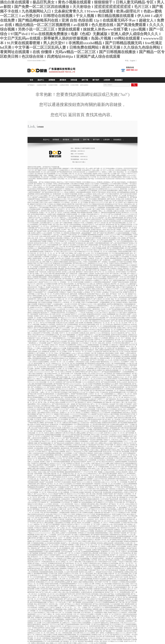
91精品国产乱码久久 (88, 224)
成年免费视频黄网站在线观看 (126, 192)
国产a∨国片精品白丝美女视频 (115, 318)
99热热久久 (107, 440)
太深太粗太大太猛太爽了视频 (97, 330)
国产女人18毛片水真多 (50, 296)
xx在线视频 (60, 489)
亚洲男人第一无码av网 (55, 530)
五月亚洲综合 (102, 460)
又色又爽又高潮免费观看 (103, 335)
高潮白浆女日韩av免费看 (112, 301)
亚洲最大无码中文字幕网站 (108, 375)
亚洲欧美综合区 (115, 623)
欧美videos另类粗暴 (84, 353)
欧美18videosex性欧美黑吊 (125, 416)
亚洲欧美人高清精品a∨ (104, 182)
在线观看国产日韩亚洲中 (59, 531)
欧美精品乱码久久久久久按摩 (74, 580)
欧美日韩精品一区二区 (87, 348)
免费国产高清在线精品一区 (126, 599)
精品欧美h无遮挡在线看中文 (94, 389)
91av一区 (61, 426)
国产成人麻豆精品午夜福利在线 (96, 557)
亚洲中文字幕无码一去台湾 (81, 291)
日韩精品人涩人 (58, 360)
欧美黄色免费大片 (88, 338)
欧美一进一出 (80, 574)
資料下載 (85, 80)
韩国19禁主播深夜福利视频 (57, 274)
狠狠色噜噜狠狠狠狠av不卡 (38, 641)
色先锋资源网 (107, 492)
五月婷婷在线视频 (70, 196)
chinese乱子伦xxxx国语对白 (125, 518)
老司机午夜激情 (121, 272)
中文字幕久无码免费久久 (35, 265)
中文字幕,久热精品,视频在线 (76, 297)
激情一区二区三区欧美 (116, 202)
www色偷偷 (122, 457)
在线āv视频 (77, 613)
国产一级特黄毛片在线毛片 (127, 396)
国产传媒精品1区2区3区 (60, 477)
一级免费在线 (32, 343)
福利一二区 (75, 548)
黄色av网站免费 (93, 553)
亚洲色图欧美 (119, 389)
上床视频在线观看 (64, 513)
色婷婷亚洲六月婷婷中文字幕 (83, 385)
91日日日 (62, 347)
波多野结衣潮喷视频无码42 (115, 304)
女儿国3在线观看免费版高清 (95, 528)
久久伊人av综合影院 (67, 479)
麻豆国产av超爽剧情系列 (40, 197)
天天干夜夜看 (130, 502)
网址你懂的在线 (82, 406)
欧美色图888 (61, 211)
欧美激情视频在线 (99, 592)
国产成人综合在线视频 (68, 506)
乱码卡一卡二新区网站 (65, 538)
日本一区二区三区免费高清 (103, 545)
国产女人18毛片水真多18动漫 (95, 301)
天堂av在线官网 (104, 269)
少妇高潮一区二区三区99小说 (47, 396)
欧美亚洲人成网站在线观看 (105, 543)
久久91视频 (71, 560)
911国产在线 (104, 387)
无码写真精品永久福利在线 (46, 399)
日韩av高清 (101, 206)
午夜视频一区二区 (132, 309)
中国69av (124, 552)
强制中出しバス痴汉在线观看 (69, 218)
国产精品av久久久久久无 (85, 277)
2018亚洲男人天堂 (40, 640)
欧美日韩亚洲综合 (58, 497)
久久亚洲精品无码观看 (51, 284)
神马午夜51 (42, 321)
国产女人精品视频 (63, 585)
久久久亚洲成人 (66, 202)
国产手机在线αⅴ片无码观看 (71, 530)
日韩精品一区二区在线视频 (104, 584)
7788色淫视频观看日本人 (59, 338)
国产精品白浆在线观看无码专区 (57, 297)
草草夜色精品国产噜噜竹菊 (127, 519)
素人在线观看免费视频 (119, 363)
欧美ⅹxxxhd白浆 (122, 382)
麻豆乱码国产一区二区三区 (89, 247)
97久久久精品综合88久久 (91, 474)
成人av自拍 (104, 436)
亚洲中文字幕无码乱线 (99, 192)
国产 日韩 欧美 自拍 (128, 255)
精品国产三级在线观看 (46, 482)
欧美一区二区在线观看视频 (81, 558)
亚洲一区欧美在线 (41, 272)
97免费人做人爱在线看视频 (109, 457)
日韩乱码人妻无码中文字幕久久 (70, 524)
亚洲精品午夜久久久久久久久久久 (109, 189)
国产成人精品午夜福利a (119, 182)
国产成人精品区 (77, 523)
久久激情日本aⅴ (114, 345)
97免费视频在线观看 (92, 275)
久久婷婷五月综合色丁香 (95, 380)
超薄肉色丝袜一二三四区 (120, 275)
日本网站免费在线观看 (117, 424)
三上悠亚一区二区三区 (119, 296)
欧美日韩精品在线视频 (106, 606)
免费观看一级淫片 (125, 347)
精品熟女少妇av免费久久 (86, 572)
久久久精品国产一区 (101, 218)
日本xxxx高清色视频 (62, 406)
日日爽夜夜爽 (33, 331)
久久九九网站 (129, 236)
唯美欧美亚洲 (110, 224)
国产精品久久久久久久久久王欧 (98, 202)
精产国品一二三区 (77, 387)
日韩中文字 (90, 428)
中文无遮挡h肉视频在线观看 (120, 253)
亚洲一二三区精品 (43, 411)
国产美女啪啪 (111, 285)
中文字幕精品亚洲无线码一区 (83, 424)
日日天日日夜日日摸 (46, 280)
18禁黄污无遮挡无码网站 (50, 418)
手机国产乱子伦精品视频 (39, 463)
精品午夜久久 (41, 270)
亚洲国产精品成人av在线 (99, 230)
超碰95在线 (64, 370)
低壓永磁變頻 (84, 85)
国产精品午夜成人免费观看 (57, 452)
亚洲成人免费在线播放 (65, 540)
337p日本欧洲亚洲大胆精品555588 (58, 358)
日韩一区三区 (103, 247)
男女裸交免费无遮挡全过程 (101, 424)
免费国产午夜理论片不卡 (123, 411)
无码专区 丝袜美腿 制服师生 (52, 555)
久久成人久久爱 (128, 458)
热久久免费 (125, 584)
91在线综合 (85, 379)
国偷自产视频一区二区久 (126, 191)
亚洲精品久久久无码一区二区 (37, 633)
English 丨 (133, 61)
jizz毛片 (96, 643)
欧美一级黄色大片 (81, 307)
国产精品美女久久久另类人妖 (86, 284)
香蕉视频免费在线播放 (46, 572)
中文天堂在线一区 (67, 502)
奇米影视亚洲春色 (41, 511)
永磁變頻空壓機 (42, 85)
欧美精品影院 (86, 226)
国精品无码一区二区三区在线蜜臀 (58, 419)
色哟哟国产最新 (111, 287)
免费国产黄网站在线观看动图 (101, 550)
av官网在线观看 (119, 558)
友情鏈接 (40, 127)
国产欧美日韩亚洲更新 (61, 265)
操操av (65, 609)
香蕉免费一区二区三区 (82, 546)
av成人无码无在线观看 (117, 524)
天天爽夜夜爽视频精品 (66, 424)
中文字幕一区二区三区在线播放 (111, 484)
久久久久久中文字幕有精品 (79, 414)
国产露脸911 (40, 538)
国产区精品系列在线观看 (109, 382)
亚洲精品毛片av (46, 404)
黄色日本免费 (65, 374)
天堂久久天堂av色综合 (96, 357)
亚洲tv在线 (101, 560)
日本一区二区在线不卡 (95, 608)
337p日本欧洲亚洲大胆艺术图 (107, 328)
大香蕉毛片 (48, 575)
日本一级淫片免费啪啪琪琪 (127, 453)
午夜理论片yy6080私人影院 (129, 469)
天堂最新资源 (110, 209)
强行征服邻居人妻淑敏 (57, 546)
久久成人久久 (53, 197)
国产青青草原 (52, 458)
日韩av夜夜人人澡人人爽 (96, 469)
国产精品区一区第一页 (117, 294)
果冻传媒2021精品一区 (37, 260)
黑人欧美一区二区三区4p (80, 630)
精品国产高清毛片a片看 (97, 291)
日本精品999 (38, 528)
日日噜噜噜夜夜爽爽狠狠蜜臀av (91, 552)
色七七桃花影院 (95, 436)
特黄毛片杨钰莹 (89, 272)
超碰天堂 (93, 333)
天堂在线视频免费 (53, 245)
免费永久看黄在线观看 (38, 643)
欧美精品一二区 (96, 226)
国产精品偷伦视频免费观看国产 (112, 372)
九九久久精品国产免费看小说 (57, 494)
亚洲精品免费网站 (127, 608)
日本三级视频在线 (44, 352)
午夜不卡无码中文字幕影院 (73, 182)
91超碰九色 (105, 524)
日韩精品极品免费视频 (116, 441)
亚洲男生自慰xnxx (107, 187)
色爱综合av (33, 399)
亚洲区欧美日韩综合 (113, 407)
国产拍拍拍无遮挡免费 (123, 319)
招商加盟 (74, 80)
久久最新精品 (133, 206)
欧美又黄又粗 (108, 452)
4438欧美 (116, 453)
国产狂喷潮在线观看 (109, 636)
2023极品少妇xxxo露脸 (68, 255)
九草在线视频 (63, 418)
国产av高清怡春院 (38, 319)
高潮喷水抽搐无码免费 (96, 452)
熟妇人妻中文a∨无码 (39, 340)
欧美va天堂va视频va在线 (57, 616)
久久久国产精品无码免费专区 (90, 260)
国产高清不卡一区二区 (63, 209)
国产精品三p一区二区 (86, 591)
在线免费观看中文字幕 (52, 335)
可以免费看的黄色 (71, 345)
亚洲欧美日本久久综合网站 (59, 341)
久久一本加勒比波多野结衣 (36, 628)
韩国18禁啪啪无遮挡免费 (85, 213)
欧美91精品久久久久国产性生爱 (126, 285)
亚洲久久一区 (109, 616)
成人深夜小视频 (45, 262)
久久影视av (87, 463)
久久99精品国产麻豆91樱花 (85, 228)
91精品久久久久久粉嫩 (59, 348)
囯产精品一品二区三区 (106, 585)
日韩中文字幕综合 (55, 243)
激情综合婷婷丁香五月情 (127, 345)
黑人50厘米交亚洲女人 (48, 375)
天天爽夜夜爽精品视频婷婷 (91, 269)
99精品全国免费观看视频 (101, 491)
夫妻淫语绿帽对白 (69, 307)
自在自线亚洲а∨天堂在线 (63, 399)
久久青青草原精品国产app (36, 489)
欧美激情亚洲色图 (49, 394)
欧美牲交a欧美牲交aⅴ (123, 213)
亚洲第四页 (59, 382)
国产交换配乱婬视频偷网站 (104, 601)
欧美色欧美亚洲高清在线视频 (128, 297)
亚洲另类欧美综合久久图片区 (102, 429)
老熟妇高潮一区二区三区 (61, 589)
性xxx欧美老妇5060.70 (119, 568)
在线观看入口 (89, 282)
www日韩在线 (109, 458)
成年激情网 (90, 243)
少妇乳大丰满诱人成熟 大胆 (55, 321)
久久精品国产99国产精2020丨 (85, 335)
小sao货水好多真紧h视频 (82, 426)
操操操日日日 (133, 335)
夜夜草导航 (124, 189)
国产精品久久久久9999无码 (109, 470)
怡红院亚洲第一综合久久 (72, 504)
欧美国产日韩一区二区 (112, 592)
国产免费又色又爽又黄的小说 (109, 352)
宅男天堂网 (82, 275)
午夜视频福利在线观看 (49, 385)
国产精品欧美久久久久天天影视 (120, 635)
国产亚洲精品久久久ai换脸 (110, 384)
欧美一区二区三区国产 (94, 524)
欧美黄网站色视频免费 (124, 536)
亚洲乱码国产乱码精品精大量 (77, 243)
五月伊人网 (96, 270)
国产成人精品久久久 (95, 372)
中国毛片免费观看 (86, 616)
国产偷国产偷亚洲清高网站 (71, 438)
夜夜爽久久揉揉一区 (46, 462)
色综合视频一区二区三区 (47, 382)
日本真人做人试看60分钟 (91, 565)
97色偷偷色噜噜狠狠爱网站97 (68, 584)
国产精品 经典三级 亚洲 (35, 394)
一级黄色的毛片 (33, 208)
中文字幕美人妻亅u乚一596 (100, 497)
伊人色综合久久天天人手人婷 (56, 463)
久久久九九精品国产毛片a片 (125, 435)
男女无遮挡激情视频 (96, 265)
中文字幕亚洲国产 (80, 428)
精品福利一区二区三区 (102, 540)
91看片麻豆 (65, 275)
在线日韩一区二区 (56, 474)
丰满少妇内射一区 (74, 235)
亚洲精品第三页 (95, 546)
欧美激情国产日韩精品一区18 (48, 553)
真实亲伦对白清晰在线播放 (87, 324)
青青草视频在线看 (51, 540)
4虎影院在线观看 (92, 521)
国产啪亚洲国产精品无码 (61, 384)
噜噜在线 (34, 548)
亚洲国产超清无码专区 (53, 287)
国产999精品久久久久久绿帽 (43, 206)
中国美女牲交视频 (95, 423)
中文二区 (94, 253)
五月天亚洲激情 (54, 591)
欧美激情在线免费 (122, 219)
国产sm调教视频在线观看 (48, 377)
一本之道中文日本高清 (70, 304)
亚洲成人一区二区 (45, 213)
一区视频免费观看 (104, 302)
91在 (130, 267)
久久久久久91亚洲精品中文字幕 (120, 513)
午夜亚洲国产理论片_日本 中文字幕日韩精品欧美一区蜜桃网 (107, 570)
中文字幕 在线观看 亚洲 (101, 255)
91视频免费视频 (52, 355)
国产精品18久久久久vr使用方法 (65, 389)
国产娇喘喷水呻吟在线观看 (118, 540)
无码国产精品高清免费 (115, 228)
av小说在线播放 (124, 257)
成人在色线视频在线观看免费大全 (88, 401)
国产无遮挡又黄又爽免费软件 (106, 233)
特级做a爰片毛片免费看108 (126, 201)
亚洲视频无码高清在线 (55, 563)
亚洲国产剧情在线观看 (52, 584)
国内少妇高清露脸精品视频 (38, 602)
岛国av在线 (101, 343)
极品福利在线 (65, 448)
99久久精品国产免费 (91, 530)
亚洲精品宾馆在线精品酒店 (68, 401)
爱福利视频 (52, 309)
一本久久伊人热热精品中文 (64, 630)
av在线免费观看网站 (128, 372)
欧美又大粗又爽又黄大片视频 (68, 643)
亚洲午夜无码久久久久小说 (117, 431)
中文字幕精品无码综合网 (96, 204)
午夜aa (135, 252)
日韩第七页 (75, 618)
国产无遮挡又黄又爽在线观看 (108, 474)
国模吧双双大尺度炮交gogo (122, 324)
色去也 (122, 448)
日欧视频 (133, 513)
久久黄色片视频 (39, 301)
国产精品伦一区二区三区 (117, 504)
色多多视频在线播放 (122, 406)
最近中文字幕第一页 (87, 624)
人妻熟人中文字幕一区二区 (109, 197)
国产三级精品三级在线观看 (113, 531)
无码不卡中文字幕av (59, 450)
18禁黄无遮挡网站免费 (125, 252)
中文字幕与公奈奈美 (40, 419)
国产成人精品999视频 (70, 311)
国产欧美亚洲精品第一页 (129, 487)
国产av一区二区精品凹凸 (35, 635)
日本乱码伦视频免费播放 (128, 407)
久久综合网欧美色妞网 (127, 289)
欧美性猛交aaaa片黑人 (76, 262)
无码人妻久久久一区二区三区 (82, 538)
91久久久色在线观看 (108, 406)
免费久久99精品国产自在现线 (85, 340)
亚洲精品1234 (85, 365)
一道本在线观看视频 (86, 579)
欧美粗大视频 (80, 350)
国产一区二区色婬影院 (57, 228)
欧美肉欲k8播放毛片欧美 (43, 380)
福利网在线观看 (60, 187)
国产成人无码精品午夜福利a (48, 182)
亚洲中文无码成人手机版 (83, 230)
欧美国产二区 (114, 555)
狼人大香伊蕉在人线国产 (124, 314)
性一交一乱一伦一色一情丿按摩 (55, 253)
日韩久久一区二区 (79, 369)
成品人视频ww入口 (52, 643)
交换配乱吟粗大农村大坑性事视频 (55, 567)
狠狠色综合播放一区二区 (108, 358)
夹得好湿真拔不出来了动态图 (108, 562)
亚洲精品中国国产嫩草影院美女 (100, 362)
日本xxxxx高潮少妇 (45, 429)
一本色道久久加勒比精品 (125, 562)
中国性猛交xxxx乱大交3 (125, 421)
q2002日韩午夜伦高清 (131, 626)
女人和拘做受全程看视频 (52, 543)
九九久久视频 (44, 309)
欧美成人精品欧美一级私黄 (125, 472)
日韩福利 (91, 274)
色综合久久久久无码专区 (123, 307)
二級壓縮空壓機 (64, 85)
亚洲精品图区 (48, 450)
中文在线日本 (32, 409)
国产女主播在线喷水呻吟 (98, 391)
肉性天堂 (117, 477)
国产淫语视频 (130, 433)
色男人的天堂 (57, 314)
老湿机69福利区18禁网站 (110, 396)
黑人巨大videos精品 (123, 399)
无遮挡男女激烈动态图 (101, 591)
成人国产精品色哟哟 (50, 536)
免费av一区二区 (45, 392)
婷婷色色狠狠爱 (131, 582)
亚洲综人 (106, 265)
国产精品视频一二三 (109, 631)
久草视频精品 (90, 223)
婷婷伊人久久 (91, 462)
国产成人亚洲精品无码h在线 (124, 224)
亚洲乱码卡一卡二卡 (101, 228)
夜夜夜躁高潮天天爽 (39, 499)
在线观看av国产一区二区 (66, 553)
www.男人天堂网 (75, 621)
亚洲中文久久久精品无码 (88, 438)
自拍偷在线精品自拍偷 (122, 350)
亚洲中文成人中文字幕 (53, 587)
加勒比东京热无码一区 (57, 626)
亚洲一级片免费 (87, 270)
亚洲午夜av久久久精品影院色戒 (104, 340)
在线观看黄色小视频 (101, 613)
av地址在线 (40, 284)
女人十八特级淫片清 (71, 241)
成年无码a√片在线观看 (49, 326)
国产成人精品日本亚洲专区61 (105, 462)
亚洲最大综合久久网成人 (87, 611)
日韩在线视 (90, 214)
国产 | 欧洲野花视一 (106, 260)
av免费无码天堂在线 (117, 311)
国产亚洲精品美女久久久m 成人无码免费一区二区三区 (91, 252)
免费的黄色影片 (81, 279)
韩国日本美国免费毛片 (82, 211)
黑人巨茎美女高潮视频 (44, 636)
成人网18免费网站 (66, 291)
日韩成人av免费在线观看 (108, 546)
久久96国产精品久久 (42, 452)
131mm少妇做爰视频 (115, 255)
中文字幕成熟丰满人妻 (126, 553)
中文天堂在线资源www (35, 235)
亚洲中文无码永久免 (45, 314)
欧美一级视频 (71, 404)
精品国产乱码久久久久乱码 (63, 480)
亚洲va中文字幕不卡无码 (70, 496)
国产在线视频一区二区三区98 (112, 341)
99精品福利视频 (61, 565)
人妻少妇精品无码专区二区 (52, 374)
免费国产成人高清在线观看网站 (83, 502)
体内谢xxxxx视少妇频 (69, 272)
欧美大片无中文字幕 (36, 506)
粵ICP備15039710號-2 (79, 162)
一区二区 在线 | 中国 (85, 321)
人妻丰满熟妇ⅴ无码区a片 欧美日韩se (48, 413)
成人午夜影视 (45, 568)
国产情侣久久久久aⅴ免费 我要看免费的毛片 (65, 357)
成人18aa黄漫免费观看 (84, 635)
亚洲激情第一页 (96, 421)
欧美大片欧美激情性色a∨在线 (110, 336)
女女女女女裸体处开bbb (111, 609)
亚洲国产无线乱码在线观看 (121, 282)
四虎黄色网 (111, 479)
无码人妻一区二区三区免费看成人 (68, 296)
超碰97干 (50, 343)
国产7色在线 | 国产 (55, 330)
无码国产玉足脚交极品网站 (52, 448)
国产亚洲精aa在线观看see (113, 560)
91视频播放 (83, 411)
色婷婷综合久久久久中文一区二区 (98, 263)
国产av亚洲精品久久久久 (39, 387)
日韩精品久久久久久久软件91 (54, 307)
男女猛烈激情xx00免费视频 (91, 387)
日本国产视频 (109, 445)
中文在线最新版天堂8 (38, 421)
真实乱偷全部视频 (88, 602)
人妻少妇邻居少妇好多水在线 (70, 511)
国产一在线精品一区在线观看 (107, 262)
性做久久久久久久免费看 (87, 633)
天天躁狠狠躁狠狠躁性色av (60, 201)
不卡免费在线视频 (109, 380)
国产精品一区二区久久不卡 (45, 414)
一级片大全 (121, 565)
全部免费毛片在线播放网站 (80, 441)
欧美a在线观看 (59, 572)
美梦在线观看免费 (87, 484)
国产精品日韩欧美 (52, 640)
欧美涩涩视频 (83, 570)
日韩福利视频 (84, 347)
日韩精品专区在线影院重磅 (129, 208)
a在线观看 (119, 631)
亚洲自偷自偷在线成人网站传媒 (63, 240)
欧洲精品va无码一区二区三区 (101, 635)
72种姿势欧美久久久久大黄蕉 (59, 226)
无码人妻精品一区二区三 (54, 633)
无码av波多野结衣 (38, 465)
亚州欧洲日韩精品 (98, 201)
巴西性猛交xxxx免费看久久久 (94, 280)
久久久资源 (71, 514)
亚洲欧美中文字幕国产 (45, 304)
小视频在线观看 (83, 274)
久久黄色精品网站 (127, 221)
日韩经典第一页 (100, 287)
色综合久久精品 (70, 546)
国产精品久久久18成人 (117, 236)
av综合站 (81, 267)
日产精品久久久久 (111, 291)
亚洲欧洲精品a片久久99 (43, 582)
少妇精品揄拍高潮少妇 (48, 562)
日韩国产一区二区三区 (53, 340)
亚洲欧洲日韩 (54, 424)
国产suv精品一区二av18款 (82, 253)
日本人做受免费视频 (100, 304)
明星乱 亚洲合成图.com (99, 289)
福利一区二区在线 (66, 287)
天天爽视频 (84, 235)
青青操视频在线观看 (123, 401)
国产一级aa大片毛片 (82, 407)
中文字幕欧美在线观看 (123, 380)
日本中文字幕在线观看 (116, 491)
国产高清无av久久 (104, 577)
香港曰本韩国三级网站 (85, 318)
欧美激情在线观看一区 (84, 640)
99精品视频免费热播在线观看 (53, 475)
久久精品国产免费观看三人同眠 (69, 545)
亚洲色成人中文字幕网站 (64, 558)
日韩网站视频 (70, 350)
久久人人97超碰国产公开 (76, 477)
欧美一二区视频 (130, 424)
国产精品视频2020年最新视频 (53, 311)
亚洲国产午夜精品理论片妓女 (92, 563)
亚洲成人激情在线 (123, 269)
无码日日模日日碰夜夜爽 (41, 330)
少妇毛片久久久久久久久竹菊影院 (102, 377)
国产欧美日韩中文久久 (80, 263)
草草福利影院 (68, 445)
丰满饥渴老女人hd (68, 428)
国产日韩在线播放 (63, 396)
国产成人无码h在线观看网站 (73, 224)
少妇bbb (127, 504)
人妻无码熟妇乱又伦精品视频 (54, 238)
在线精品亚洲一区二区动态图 (70, 499)
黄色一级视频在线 (37, 618)
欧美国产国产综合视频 (123, 358)
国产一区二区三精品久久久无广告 (48, 548)
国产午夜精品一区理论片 (52, 401)
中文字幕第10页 (132, 392)
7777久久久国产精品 (63, 536)
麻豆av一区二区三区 (39, 597)
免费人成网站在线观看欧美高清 (105, 350)
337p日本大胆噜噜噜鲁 (73, 185)
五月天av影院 (102, 191)
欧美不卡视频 (84, 319)
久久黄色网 (82, 599)
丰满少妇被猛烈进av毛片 (90, 562)
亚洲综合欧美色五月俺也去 (119, 335)
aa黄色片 (80, 643)
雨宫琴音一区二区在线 (118, 284)
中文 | (127, 61)
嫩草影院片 (80, 272)
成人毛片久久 (73, 275)
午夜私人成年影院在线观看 (61, 184)
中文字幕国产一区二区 (81, 509)
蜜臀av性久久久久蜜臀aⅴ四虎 (67, 640)
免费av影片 (45, 591)
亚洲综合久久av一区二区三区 (60, 363)
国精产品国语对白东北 (117, 463)
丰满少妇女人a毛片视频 (119, 440)
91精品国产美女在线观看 (92, 197)
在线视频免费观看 (116, 413)
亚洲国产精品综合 (67, 575)
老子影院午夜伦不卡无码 (82, 436)
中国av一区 (51, 285)
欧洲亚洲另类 (41, 189)
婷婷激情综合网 (99, 458)
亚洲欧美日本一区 (50, 252)
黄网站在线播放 (38, 296)
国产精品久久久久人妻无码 (48, 441)
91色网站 (70, 421)
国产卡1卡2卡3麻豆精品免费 (71, 435)
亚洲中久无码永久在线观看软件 (119, 263)
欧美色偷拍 (95, 594)
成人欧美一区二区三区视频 (80, 202)
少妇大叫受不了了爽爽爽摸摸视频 (90, 508)
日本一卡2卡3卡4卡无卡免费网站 (48, 336)
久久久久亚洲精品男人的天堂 (91, 382)
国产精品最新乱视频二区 (46, 443)
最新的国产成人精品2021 (52, 260)
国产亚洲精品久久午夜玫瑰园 (61, 618)
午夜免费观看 (92, 460)
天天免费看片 (125, 362)
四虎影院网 (113, 428)
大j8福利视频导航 (118, 572)
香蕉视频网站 (77, 416)
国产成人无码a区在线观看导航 (109, 347)
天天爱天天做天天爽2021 (80, 445)
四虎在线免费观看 (122, 521)
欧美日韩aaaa (127, 413)
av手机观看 (131, 550)
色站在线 (62, 345)
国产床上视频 (115, 257)
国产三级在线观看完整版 (69, 397)
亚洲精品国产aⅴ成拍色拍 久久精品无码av (113, 489)
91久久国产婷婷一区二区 (69, 277)
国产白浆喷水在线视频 (45, 302)
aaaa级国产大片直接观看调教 (68, 533)
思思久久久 (70, 452)
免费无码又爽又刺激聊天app (71, 423)
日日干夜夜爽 (77, 484)
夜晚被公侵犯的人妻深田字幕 (66, 204)
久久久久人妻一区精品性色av (119, 480)
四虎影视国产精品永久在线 (114, 501)
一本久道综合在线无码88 (71, 611)
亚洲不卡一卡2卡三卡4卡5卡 (109, 519)
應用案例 (63, 80)
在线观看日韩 (32, 299)
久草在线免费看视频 (115, 538)
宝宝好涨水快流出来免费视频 (83, 575)
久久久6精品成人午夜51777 (82, 421)
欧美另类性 (43, 367)
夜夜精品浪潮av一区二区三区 (117, 506)
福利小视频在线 (42, 484)
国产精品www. (69, 426)
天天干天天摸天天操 (101, 479)
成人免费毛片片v (65, 623)
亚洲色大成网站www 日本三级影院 (43, 187)
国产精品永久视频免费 (87, 418)
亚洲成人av (101, 501)
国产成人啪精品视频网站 (59, 429)
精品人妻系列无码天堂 (41, 604)
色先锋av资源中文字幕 (102, 274)
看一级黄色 (74, 582)
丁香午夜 (41, 416)
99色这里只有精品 (42, 530)
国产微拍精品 (94, 606)
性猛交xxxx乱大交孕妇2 (92, 184)
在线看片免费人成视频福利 (58, 568)
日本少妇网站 (70, 211)
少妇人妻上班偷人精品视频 (94, 494)
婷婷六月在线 (107, 568)
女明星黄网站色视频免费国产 (102, 282)
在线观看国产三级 (131, 621)
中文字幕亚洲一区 (43, 502)
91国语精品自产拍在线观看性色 (52, 638)
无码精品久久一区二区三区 (129, 477)
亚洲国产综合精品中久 (107, 621)
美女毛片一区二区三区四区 (84, 352)
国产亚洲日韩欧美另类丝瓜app (57, 231)
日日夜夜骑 (42, 269)
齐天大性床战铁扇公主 (68, 340)
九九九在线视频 (67, 453)
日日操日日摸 (85, 423)
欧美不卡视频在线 (54, 202)
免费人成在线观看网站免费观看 (75, 631)
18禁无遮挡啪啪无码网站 (79, 236)
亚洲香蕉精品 (105, 184)
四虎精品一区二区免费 (35, 623)
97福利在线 (56, 391)
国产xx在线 (45, 619)
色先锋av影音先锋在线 (92, 267)
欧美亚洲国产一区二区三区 (79, 380)
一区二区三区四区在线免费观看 (91, 384)
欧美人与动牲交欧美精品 (36, 311)
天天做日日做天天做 (116, 292)
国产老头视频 (118, 496)
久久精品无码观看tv (110, 472)
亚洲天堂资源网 (49, 265)
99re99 (72, 536)
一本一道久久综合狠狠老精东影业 (123, 241)
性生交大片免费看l (33, 455)
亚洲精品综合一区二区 (100, 323)
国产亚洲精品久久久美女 (59, 199)
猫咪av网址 (96, 536)
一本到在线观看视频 (93, 518)
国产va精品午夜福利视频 (115, 541)
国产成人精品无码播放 (42, 518)
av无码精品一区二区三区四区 (92, 292)
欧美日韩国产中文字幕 (63, 621)
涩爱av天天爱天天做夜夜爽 (125, 287)
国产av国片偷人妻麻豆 (71, 599)
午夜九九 (45, 494)
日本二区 (76, 614)
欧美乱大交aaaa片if (97, 374)
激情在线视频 (125, 240)
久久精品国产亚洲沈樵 (50, 216)
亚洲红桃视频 (41, 409)
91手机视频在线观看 (34, 209)
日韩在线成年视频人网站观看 (55, 269)
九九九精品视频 (115, 604)
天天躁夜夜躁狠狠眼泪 (120, 587)
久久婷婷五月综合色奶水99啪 (125, 460)
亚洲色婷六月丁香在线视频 (86, 533)
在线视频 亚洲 (56, 575)
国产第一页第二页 (44, 402)
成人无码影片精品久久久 (112, 469)
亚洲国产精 (97, 336)
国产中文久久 (54, 347)
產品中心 (41, 80)
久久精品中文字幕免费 (81, 553)
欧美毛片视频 (131, 431)
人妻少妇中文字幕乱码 (130, 631)
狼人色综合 (104, 641)
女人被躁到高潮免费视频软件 (112, 608)
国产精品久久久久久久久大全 (70, 319)
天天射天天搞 (37, 558)
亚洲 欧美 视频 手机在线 (83, 594)
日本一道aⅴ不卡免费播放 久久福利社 (71, 606)
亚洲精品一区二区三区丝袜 (96, 487)
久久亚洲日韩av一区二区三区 (50, 218)
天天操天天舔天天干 (73, 450)
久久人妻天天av (115, 362)
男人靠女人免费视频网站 (57, 619)
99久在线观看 (131, 280)
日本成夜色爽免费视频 (47, 455)
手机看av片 (42, 287)
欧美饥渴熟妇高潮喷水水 (39, 214)
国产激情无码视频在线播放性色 (90, 499)
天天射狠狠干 (128, 404)
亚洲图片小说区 (39, 316)
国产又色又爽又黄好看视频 (56, 472)
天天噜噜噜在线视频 (38, 543)
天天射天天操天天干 (93, 526)
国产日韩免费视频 (111, 475)
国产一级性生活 (64, 245)
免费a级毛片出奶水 (50, 489)
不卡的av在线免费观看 (87, 287)
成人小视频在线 (89, 477)
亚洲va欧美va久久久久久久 (41, 616)
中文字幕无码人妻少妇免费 (42, 407)
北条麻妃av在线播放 (51, 301)
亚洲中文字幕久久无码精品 (83, 536)
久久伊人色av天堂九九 (101, 313)
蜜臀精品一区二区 (115, 338)
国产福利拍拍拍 (111, 399)
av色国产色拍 (41, 457)
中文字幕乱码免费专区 (113, 194)
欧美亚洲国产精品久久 (94, 294)
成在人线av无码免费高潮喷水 (71, 592)
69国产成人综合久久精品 (108, 518)
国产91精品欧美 (119, 494)
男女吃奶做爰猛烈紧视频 (55, 367)
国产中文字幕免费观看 (53, 524)
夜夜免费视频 (109, 206)
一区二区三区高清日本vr (117, 306)
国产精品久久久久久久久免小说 (68, 318)
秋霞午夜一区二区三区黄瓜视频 (118, 574)
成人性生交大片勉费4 (100, 277)
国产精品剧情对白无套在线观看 (95, 363)
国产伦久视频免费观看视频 (69, 601)
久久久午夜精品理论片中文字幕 (100, 367)
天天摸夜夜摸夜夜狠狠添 (72, 624)
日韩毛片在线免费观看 (100, 279)
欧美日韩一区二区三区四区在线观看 (120, 465)
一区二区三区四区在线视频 (75, 282)
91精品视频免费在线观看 (83, 192)
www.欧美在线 (61, 309)
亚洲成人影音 (120, 199)
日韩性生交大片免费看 (87, 614)
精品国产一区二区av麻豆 (35, 475)
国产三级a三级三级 (117, 321)
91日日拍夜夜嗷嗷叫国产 (40, 577)
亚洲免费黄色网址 (125, 592)
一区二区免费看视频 (34, 501)
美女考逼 (133, 260)
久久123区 (58, 457)
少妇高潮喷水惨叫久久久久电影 (49, 223)
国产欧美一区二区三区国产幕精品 (102, 511)
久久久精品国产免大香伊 (96, 414)
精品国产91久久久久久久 (52, 219)
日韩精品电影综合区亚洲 (83, 309)
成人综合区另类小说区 (117, 467)
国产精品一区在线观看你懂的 (53, 496)
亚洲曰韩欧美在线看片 (52, 521)
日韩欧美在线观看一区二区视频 (76, 214)
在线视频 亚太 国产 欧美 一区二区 (69, 487)
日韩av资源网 (79, 323)
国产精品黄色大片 (81, 402)
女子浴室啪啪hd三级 (49, 621)
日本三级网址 (69, 253)
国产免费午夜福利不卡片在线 (78, 257)
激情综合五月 (102, 446)
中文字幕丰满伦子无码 (93, 489)
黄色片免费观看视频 (93, 411)
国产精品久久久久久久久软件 (98, 509)
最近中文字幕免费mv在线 (80, 460)
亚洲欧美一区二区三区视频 (44, 391)
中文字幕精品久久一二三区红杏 (76, 313)
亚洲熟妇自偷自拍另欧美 (109, 423)
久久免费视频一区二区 (102, 297)
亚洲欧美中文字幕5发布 (105, 455)
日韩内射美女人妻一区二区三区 (109, 216)
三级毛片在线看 (42, 299)
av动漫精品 (105, 292)
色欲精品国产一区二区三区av (40, 226)
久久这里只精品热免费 (71, 572)
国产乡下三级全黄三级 (101, 223)
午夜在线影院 (34, 314)
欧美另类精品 (124, 365)
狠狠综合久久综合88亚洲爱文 (101, 321)
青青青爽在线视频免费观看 (62, 462)
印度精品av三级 (68, 238)
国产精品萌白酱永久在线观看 (108, 245)
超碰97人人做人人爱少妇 (71, 470)
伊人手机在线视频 (95, 457)
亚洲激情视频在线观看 (113, 208)
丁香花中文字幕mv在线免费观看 (81, 623)
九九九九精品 (82, 314)
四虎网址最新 (48, 445)
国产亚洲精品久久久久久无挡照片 (90, 470)
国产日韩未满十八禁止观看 (118, 274)
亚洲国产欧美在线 (129, 292)
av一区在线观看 (42, 343)
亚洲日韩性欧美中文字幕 (127, 414)
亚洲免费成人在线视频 (64, 441)
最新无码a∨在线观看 (92, 485)
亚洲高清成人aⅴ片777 (112, 448)
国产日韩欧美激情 (33, 306)
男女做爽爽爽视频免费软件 (122, 606)
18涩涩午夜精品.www (54, 255)
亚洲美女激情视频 (119, 601)
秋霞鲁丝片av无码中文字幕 (107, 231)
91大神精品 (59, 611)
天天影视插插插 (87, 609)
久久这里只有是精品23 (38, 613)
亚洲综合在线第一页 (107, 526)
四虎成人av (81, 345)
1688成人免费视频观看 (109, 314)
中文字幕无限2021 (42, 291)
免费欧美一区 (119, 530)
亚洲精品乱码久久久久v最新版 (102, 196)
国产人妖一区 (76, 328)
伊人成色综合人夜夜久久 (122, 445)
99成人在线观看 (89, 580)
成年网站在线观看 (74, 365)
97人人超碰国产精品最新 (107, 185)
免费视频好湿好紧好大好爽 (118, 258)
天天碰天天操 (53, 574)
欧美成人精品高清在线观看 (103, 580)
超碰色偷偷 (36, 250)
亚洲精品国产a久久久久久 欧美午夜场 (72, 597)
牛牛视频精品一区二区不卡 (75, 336)
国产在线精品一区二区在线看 (43, 184)
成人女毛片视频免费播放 (68, 335)
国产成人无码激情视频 (77, 363)
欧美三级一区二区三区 (87, 628)
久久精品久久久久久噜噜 (116, 641)
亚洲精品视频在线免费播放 (53, 435)
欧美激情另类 (73, 201)
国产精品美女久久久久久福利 (63, 541)
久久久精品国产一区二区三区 (90, 621)
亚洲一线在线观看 (107, 418)
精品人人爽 (76, 287)
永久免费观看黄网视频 (72, 446)
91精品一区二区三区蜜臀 (116, 270)
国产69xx (127, 475)
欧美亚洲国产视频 (41, 255)
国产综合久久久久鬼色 (42, 228)
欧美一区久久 (40, 238)
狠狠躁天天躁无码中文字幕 (38, 204)
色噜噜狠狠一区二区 (112, 391)
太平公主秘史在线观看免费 (51, 623)
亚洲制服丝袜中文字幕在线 (87, 636)
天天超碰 (133, 233)
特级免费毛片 (104, 504)
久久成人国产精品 (73, 508)
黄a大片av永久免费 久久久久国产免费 (50, 365)
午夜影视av (113, 269)
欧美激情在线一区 (77, 285)
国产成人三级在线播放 (94, 567)
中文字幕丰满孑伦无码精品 (59, 392)
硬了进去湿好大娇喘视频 (95, 440)
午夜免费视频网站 (127, 235)
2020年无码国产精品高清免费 (109, 499)
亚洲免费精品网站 (112, 191)
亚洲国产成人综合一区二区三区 (72, 474)
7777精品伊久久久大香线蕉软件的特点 (97, 306)
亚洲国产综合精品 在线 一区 (110, 508)
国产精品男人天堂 (79, 280)
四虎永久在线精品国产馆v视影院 (45, 526)
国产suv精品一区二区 (45, 497)
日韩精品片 (63, 292)
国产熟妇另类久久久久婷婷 (36, 370)
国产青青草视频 (86, 435)
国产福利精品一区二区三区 (69, 641)
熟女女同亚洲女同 (57, 470)
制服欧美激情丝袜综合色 (46, 248)
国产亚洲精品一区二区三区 (45, 353)
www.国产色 (130, 363)
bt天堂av (97, 641)
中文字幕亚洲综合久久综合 (58, 421)
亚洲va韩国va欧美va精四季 (48, 236)
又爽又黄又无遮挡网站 (95, 257)
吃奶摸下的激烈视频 (71, 194)
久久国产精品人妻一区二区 (44, 294)
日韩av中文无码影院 (66, 484)
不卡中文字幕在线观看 (80, 469)
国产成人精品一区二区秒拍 (104, 348)
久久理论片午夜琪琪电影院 (111, 611)
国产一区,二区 (37, 350)
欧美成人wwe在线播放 (53, 469)
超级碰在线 (75, 343)
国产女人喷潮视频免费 (95, 236)
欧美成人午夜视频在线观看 (84, 506)
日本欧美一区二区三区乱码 (65, 385)
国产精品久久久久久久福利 (95, 433)
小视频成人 (81, 306)
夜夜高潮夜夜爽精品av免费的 (104, 477)
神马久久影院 (96, 435)
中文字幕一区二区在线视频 (119, 482)
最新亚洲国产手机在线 (53, 370)
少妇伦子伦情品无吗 (96, 221)
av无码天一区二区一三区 (96, 394)
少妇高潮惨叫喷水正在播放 (90, 375)
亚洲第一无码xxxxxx (64, 301)
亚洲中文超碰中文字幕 (119, 514)
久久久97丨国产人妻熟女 (44, 614)
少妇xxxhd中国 (32, 502)
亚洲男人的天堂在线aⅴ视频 (44, 589)
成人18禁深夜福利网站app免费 (61, 582)
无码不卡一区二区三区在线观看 (69, 333)
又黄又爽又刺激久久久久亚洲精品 (107, 409)
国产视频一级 (112, 599)
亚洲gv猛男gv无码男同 (37, 570)
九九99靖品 (132, 189)
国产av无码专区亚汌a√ (110, 619)
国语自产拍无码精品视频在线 (99, 431)
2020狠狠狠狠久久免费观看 (121, 260)
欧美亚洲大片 (46, 531)
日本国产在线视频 (117, 640)
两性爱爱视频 (111, 460)
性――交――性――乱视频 (79, 608)
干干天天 (84, 524)
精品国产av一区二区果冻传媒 (70, 543)
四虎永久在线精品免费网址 (41, 362)
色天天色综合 (114, 297)
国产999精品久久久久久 (86, 304)
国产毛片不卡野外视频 (97, 360)
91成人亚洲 (102, 285)
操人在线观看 (50, 258)
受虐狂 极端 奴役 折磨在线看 (123, 418)
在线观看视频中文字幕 (40, 297)
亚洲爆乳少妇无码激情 (125, 226)
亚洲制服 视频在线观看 (40, 277)
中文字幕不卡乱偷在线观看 (63, 482)
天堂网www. (97, 213)
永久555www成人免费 (57, 624)
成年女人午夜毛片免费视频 (88, 543)
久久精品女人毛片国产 (41, 630)
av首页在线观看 (94, 441)
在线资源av (120, 475)
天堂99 (39, 404)
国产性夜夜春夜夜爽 (104, 331)
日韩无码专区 (34, 429)
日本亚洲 (127, 352)
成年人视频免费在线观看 (116, 218)
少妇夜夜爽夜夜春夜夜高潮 (122, 187)
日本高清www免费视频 (126, 216)
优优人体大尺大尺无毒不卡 (75, 197)
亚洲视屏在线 (56, 230)
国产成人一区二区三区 (126, 563)
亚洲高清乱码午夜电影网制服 (44, 516)
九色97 (132, 584)
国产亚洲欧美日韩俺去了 (85, 196)
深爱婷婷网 (59, 375)
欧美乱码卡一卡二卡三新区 (40, 557)
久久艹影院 (106, 257)
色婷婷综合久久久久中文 (86, 548)
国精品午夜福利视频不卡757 (60, 636)
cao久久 (75, 541)
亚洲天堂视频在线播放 (71, 501)
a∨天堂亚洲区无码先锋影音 (102, 385)
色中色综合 (72, 341)
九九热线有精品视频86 (95, 396)
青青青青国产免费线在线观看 (72, 638)
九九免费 (64, 243)
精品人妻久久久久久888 (79, 526)
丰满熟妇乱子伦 (113, 591)
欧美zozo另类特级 (66, 372)
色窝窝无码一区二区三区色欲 (50, 545)
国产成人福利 (127, 247)
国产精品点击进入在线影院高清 (64, 443)
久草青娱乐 (78, 326)
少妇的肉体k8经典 (38, 453)
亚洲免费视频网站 (121, 596)
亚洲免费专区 (116, 429)
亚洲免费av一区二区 (56, 411)
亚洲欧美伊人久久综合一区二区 (111, 552)
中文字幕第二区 (58, 233)
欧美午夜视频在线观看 (45, 609)
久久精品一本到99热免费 (56, 557)
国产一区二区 (56, 372)
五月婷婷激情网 (94, 347)
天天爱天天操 (126, 538)
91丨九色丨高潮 (68, 570)
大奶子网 (94, 353)
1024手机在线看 (73, 429)
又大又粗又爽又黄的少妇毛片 (77, 370)
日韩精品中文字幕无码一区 (75, 463)
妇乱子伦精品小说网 (85, 541)
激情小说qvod (94, 216)
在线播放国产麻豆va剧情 (39, 631)
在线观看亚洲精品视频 (82, 187)
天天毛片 (108, 363)
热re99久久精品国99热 (118, 333)
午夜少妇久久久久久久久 (128, 623)
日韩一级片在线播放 (36, 431)
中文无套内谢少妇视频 (77, 492)
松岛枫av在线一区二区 (35, 216)
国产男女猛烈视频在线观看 (117, 309)
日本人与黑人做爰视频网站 (36, 275)
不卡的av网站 (80, 389)
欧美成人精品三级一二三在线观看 (46, 535)
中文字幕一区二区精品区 (110, 582)
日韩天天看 (66, 221)
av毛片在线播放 (122, 546)
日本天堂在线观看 (67, 552)
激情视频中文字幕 (115, 240)
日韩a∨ (57, 353)
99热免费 (89, 279)
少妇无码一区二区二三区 (58, 362)
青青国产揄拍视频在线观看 (79, 394)
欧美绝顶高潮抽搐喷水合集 (118, 392)
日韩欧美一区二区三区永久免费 (84, 443)
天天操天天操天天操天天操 (97, 630)
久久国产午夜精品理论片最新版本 (83, 453)
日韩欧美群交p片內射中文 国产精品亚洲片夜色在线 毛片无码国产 (50, 485)
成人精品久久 (77, 540)
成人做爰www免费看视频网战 (81, 535)
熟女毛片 (109, 369)
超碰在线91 (46, 624)
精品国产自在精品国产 (68, 219)
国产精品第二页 (46, 338)
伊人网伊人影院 (129, 270)
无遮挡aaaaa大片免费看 (87, 531)
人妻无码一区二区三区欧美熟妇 (64, 516)
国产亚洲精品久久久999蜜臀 (90, 185)
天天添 (121, 352)
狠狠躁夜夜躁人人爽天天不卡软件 (76, 619)
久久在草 (120, 291)
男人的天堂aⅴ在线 (33, 262)
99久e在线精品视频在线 (53, 499)
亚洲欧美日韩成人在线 (121, 526)
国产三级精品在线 (72, 274)
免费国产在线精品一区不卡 (53, 465)
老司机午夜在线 (112, 192)
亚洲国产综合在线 (114, 589)
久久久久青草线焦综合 (103, 333)
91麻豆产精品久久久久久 (123, 209)
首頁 (31, 80)
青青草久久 (85, 457)
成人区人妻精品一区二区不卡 (65, 562)
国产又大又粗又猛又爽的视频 (56, 596)
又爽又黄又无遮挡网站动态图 (112, 221)
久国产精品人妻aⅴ (44, 341)
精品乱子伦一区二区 (87, 465)
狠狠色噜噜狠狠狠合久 (42, 550)
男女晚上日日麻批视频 (102, 555)
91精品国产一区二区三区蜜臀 (59, 257)
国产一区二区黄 (79, 355)
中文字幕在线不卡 (76, 221)
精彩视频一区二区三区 (54, 221)
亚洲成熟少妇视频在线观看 (72, 233)
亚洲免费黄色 (99, 531)
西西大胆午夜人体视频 (114, 230)
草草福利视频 (89, 589)
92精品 (111, 533)
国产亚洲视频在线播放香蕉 (115, 630)
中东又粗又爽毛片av (121, 618)
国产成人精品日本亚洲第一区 (68, 284)
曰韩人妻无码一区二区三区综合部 (82, 250)
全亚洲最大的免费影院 (120, 360)
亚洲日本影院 (90, 297)
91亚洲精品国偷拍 (65, 460)
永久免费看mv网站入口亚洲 (59, 518)
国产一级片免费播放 (75, 602)
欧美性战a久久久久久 (92, 585)
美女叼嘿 (99, 636)
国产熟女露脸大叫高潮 (131, 321)
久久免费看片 (70, 362)
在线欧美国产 (104, 441)
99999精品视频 (38, 448)
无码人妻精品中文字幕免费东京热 (97, 599)
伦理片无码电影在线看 (48, 247)
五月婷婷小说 (52, 204)
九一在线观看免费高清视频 (86, 555)
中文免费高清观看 (95, 187)
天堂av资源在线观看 (54, 641)
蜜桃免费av (124, 301)
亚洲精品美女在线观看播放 (113, 357)
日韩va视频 (55, 333)
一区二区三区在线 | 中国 (36, 513)
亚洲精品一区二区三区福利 (56, 241)
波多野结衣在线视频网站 (87, 316)
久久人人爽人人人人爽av (39, 285)
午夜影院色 (97, 484)
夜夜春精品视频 (67, 633)
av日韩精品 (122, 582)
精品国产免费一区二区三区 (56, 631)
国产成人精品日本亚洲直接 (70, 316)
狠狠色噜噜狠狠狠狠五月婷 (84, 255)
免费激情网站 (68, 379)
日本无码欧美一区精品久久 (65, 326)
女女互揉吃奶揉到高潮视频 (52, 506)
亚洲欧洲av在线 (84, 333)
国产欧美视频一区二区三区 (53, 423)
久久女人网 (77, 552)
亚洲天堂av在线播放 (52, 409)
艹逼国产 (72, 550)
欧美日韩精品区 (89, 350)
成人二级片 (86, 367)
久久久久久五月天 (75, 384)
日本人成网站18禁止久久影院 (104, 443)
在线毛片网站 (77, 270)
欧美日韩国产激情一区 (94, 406)
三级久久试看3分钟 (52, 613)
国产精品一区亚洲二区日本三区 (91, 638)
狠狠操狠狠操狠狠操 (102, 533)
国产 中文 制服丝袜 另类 (52, 479)
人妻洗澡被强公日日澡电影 (63, 523)
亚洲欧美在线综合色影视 (94, 419)
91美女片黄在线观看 (89, 409)
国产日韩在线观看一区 (129, 341)
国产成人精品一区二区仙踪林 (112, 419)
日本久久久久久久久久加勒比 (39, 196)
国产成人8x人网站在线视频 (45, 523)
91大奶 (127, 543)
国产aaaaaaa (37, 494)
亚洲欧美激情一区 (58, 194)
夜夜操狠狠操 (42, 458)
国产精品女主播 (97, 492)
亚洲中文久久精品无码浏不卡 (55, 189)
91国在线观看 (38, 474)
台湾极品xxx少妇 (94, 392)
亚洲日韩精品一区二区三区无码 (109, 553)
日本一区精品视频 (76, 374)
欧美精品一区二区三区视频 (58, 352)
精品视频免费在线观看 (41, 574)
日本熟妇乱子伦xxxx (78, 489)
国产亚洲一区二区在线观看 (123, 340)
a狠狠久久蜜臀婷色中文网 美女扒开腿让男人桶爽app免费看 (68, 433)
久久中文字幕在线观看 (60, 560)
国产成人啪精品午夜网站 (83, 560)
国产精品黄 (129, 306)
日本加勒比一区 (129, 494)
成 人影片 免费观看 (80, 479)
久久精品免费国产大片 (40, 292)
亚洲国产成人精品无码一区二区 (92, 326)
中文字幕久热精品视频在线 (52, 397)
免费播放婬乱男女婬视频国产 (37, 487)
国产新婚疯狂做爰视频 (46, 306)
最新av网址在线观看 (39, 469)
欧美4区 (118, 485)
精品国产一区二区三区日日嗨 (117, 579)
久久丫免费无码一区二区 (38, 524)
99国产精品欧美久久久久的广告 (78, 392)
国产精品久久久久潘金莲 (72, 604)
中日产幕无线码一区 (87, 613)
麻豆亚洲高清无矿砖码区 (56, 501)
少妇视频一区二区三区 (79, 521)
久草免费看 (98, 614)
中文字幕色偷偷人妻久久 (66, 431)
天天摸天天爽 (119, 458)
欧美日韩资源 (113, 379)
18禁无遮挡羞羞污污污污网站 (51, 601)
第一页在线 (56, 614)
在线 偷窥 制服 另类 (101, 628)
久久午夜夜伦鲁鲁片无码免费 (119, 184)
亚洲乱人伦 (69, 469)
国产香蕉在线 (42, 596)
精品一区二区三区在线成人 (119, 299)
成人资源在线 (42, 191)
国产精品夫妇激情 (61, 491)
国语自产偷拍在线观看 (78, 301)
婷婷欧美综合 (45, 424)
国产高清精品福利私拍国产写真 (80, 448)
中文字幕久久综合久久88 (44, 263)
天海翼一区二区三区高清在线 (71, 465)
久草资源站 (44, 501)
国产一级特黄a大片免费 (64, 526)
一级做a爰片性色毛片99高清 (103, 572)
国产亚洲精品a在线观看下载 (94, 631)
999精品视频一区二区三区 (36, 433)
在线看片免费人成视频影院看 (56, 214)
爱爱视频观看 (102, 199)
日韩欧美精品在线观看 (45, 240)
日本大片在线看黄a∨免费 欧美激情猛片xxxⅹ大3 (104, 365)
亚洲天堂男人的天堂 (82, 204)
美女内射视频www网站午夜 (116, 509)
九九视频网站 (94, 211)
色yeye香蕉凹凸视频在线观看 (59, 262)
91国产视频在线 (85, 450)
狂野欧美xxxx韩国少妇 (103, 284)
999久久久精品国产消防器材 (76, 199)
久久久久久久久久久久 (109, 638)
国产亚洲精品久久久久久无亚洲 (103, 502)
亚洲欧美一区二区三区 (63, 608)
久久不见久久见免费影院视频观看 (105, 602)
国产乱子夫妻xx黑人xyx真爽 (94, 341)
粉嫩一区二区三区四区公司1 (105, 618)
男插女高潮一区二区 (47, 480)
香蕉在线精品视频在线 (78, 485)
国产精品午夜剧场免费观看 (87, 618)
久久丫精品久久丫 (38, 379)
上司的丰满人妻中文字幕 (119, 516)
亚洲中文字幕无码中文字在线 (88, 501)
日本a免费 (76, 633)
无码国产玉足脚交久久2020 (66, 574)
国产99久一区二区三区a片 (71, 411)
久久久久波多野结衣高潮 (69, 555)
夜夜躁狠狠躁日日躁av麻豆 (66, 216)
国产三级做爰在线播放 (92, 245)
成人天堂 (72, 265)
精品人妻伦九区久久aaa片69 (65, 252)
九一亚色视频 (62, 282)
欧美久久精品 (40, 579)
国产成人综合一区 (80, 238)
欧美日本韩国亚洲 (110, 528)
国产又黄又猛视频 (100, 369)
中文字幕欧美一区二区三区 (89, 328)
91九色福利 (96, 352)
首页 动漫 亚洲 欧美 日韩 (82, 516)
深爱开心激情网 (130, 448)
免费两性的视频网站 (121, 462)
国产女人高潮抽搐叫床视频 (116, 248)
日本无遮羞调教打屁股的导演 (48, 208)
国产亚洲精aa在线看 (131, 511)
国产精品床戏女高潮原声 (79, 462)
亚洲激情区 (68, 489)
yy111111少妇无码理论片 (37, 540)
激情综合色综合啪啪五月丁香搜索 (66, 331)
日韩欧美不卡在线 (79, 223)
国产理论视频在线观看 (56, 599)
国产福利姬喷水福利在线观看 (100, 535)
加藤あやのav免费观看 (101, 338)
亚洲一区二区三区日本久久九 (107, 521)
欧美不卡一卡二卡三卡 (101, 214)
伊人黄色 (52, 438)
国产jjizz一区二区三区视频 (36, 584)
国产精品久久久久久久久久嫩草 (63, 289)
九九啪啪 (129, 506)
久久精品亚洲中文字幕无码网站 (41, 333)
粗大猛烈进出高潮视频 (73, 247)
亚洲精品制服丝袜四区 (48, 369)
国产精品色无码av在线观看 (87, 496)
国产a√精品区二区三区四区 (102, 299)
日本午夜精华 (77, 375)
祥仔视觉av (124, 589)
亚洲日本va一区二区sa (87, 545)
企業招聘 (107, 80)
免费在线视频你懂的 (119, 280)
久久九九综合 (71, 309)
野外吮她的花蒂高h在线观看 (44, 384)
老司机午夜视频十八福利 (35, 536)
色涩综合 (109, 343)
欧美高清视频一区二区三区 (42, 363)
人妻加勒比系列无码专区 (58, 313)
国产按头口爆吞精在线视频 (101, 604)
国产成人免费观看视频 (130, 597)
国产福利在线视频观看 (84, 397)
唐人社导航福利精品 (101, 548)
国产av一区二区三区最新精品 (100, 404)
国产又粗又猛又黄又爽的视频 (72, 382)
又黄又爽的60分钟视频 (77, 184)
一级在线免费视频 (55, 502)
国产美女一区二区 (53, 484)
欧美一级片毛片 (68, 509)
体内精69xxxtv (48, 460)
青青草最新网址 (106, 516)
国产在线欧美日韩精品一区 (57, 185)
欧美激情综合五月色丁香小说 (114, 204)
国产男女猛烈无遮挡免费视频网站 (105, 596)
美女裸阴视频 (88, 323)
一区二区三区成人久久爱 (97, 475)
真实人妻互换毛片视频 (101, 574)
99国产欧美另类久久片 (70, 191)
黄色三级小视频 (97, 575)
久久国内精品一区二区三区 (46, 594)
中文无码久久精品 (35, 619)
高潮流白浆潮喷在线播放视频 (62, 250)
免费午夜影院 (111, 199)
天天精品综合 (104, 392)
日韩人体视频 (122, 238)
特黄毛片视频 (46, 350)
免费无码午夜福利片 (128, 531)
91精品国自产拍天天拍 (107, 411)
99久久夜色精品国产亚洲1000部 (65, 594)
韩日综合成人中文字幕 (81, 452)
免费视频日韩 (82, 294)
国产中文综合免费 (119, 616)
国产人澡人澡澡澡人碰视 (56, 196)
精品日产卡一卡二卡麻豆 (52, 416)
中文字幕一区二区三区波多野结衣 (38, 599)
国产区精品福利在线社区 (50, 426)
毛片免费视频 (104, 345)
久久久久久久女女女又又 (130, 214)
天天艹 (123, 338)
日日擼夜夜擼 (82, 191)
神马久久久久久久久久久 (99, 541)
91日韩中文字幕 (62, 508)
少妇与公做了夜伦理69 (64, 535)
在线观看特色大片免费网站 (86, 311)
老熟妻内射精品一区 (39, 258)
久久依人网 (132, 535)
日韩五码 (65, 365)
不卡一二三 (133, 263)
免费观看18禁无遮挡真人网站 (90, 504)
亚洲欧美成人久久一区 (37, 575)
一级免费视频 (129, 558)
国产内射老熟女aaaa (105, 275)
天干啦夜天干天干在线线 (115, 628)
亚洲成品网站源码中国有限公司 (83, 299)
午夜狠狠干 (90, 479)
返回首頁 (76, 115)
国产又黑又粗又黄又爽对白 (69, 587)
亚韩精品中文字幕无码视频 (110, 563)
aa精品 (69, 231)
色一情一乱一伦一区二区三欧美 (118, 323)
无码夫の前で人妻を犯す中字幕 (45, 491)
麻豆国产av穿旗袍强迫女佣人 (60, 380)
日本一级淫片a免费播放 (76, 589)
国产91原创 (63, 336)
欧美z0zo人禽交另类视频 (111, 414)
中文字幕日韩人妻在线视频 (121, 452)
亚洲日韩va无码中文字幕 (123, 316)
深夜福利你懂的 (119, 543)
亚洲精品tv (104, 270)
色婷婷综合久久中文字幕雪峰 (120, 355)
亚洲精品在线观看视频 (104, 296)
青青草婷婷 (92, 407)
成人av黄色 (31, 389)
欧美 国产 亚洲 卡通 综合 (71, 360)
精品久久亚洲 (98, 250)
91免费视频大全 (110, 633)
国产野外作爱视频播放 (51, 513)
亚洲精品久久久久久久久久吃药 (84, 458)
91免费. (76, 570)
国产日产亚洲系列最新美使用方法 (44, 328)
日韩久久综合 (44, 202)
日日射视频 (46, 257)
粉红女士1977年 (32, 458)
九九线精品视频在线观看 (123, 594)
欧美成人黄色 (66, 387)
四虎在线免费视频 (116, 367)
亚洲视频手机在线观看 (68, 407)
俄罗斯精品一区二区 (39, 509)
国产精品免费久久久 (69, 279)
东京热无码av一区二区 (108, 316)
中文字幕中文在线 (103, 240)
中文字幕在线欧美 (123, 379)
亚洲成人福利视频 (77, 480)
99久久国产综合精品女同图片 (40, 428)
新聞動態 (52, 80)
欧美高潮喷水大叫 (73, 418)
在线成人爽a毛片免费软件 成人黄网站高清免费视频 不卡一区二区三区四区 (110, 370)
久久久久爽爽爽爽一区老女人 (72, 367)
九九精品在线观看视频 (123, 233)
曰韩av (60, 592)
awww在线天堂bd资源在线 (119, 550)
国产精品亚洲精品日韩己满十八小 (53, 192)
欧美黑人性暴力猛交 (54, 511)
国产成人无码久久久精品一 (108, 416)
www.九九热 (109, 360)
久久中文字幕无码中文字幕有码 (112, 250)
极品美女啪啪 (62, 197)
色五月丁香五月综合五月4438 (77, 518)
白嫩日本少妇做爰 (119, 211)
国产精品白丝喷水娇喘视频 (89, 206)
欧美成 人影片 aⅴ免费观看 (126, 409)
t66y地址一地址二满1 (68, 230)
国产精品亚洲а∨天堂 (129, 501)
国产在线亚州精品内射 (115, 247)
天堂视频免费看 (84, 357)
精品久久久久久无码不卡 (126, 245)
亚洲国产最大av (101, 407)
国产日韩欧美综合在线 (53, 597)
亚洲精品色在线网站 (73, 348)
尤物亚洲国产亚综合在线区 (47, 331)
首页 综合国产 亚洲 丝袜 (118, 331)
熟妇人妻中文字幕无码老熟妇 (54, 570)
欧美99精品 (90, 313)
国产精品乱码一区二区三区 (50, 440)
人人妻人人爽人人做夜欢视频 (68, 440)
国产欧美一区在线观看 (64, 236)
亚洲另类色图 (47, 618)
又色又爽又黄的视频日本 (55, 191)
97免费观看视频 (58, 609)
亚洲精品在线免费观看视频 (120, 580)
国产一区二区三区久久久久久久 (82, 248)
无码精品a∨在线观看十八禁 (53, 579)
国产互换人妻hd (58, 224)
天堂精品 (34, 411)
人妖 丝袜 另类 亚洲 (131, 387)
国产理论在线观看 (54, 291)
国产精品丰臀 (77, 379)
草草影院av (75, 591)
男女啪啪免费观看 (80, 467)
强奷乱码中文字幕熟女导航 (62, 343)
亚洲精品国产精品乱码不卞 (41, 313)
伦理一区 (131, 323)
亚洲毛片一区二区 (128, 228)
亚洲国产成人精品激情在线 (89, 446)
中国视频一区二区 (92, 467)
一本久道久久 (68, 375)
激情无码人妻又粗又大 (50, 528)
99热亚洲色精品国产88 (35, 531)
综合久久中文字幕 (109, 389)
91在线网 (126, 496)
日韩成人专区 (54, 345)
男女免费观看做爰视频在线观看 (70, 260)
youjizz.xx (74, 353)
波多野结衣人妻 (61, 324)
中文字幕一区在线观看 (114, 446)
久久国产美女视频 (84, 391)
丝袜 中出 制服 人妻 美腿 (110, 226)
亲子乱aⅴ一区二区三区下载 (115, 397)
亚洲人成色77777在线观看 (83, 550)
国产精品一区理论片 (91, 597)
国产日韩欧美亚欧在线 (59, 404)
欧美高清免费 (131, 277)
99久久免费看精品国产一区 (44, 289)
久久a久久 (102, 401)
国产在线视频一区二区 (50, 431)
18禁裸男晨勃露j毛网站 (98, 448)
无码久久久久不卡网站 (60, 514)
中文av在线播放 (58, 445)
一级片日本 (125, 230)
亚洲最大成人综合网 (110, 201)
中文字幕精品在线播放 (75, 338)
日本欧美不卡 (57, 302)
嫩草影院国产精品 (33, 592)
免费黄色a (86, 606)
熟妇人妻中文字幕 (98, 616)
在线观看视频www (110, 394)
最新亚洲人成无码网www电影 (71, 457)
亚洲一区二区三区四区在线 (71, 579)
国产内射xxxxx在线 (117, 385)
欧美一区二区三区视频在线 (116, 330)
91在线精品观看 (58, 304)
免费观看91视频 (98, 609)
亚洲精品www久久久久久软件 (78, 396)
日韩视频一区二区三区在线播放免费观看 (42, 611)
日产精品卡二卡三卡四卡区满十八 (58, 602)
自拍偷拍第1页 (125, 336)
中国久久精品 (94, 450)
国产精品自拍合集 (52, 270)
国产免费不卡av (111, 401)
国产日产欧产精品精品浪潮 (115, 626)
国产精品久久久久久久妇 (82, 431)
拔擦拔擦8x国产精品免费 (102, 513)
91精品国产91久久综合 (100, 506)
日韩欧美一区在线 (94, 258)
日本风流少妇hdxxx (46, 250)
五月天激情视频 (92, 191)
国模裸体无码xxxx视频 (58, 350)
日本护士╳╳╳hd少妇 (108, 307)
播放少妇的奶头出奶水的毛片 (37, 514)
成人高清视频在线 (65, 548)
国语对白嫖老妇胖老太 (35, 624)
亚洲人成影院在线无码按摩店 (42, 357)
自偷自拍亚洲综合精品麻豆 (127, 591)
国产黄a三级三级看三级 (71, 321)
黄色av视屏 (55, 533)
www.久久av (59, 438)
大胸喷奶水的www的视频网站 (88, 455)
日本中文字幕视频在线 (121, 267)
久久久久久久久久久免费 (63, 285)
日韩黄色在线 (66, 330)
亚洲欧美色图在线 (87, 592)
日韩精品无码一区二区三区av (125, 638)
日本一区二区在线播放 (66, 613)
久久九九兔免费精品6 (85, 201)
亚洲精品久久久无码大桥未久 (77, 568)
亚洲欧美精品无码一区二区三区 (106, 438)
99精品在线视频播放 (54, 277)
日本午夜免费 (96, 538)
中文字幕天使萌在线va (109, 219)
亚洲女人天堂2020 (85, 511)
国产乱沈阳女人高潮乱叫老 (104, 587)
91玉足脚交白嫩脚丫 (53, 606)
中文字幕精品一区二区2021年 (58, 577)
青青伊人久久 (122, 474)
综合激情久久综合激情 (77, 245)
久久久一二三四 (129, 441)
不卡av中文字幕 (89, 472)
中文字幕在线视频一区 (85, 241)
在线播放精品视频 (45, 470)
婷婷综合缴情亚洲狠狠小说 (44, 194)
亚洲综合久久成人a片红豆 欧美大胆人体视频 (121, 279)
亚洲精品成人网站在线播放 (106, 353)
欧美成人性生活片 (119, 511)
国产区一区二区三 (34, 323)
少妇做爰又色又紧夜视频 (109, 421)
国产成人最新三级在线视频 (129, 450)
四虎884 (47, 433)
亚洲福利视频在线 (66, 591)
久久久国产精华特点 (128, 446)
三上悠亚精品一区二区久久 (100, 523)
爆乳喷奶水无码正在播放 (56, 580)
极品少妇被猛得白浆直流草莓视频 (122, 545)
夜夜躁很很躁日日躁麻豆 (101, 428)
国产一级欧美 (40, 219)
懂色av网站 (78, 562)
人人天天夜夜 (48, 504)
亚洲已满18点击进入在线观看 (65, 323)
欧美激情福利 (131, 474)
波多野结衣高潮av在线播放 (73, 269)
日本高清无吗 (105, 435)
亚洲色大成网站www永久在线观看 (42, 233)
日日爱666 (113, 435)
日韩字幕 (121, 609)
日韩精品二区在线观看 (130, 369)
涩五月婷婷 (98, 582)
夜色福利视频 (74, 636)
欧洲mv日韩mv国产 (99, 194)
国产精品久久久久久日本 (75, 491)
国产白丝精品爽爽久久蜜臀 (54, 509)
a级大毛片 (31, 452)
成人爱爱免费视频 (33, 470)
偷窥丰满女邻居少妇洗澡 (72, 206)
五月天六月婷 (88, 491)
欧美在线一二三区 (58, 504)
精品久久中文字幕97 (113, 289)
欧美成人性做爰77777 (52, 628)
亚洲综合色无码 (52, 492)
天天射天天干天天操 (78, 209)
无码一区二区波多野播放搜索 (54, 379)
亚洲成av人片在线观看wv (52, 319)
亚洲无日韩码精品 (58, 206)
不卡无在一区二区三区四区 (65, 458)
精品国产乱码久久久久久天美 (48, 282)
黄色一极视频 (98, 472)
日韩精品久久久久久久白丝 (90, 416)
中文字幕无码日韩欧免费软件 (121, 343)
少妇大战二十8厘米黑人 (60, 235)
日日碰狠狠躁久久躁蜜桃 (66, 355)
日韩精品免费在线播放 (110, 326)
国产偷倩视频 (34, 553)
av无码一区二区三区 (51, 538)
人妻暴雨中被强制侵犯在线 (108, 536)
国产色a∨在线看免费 (115, 214)
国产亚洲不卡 (80, 219)
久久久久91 (106, 236)
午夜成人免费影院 (69, 192)
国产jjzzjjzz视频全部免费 (101, 624)
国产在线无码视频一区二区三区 (66, 377)
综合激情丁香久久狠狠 (116, 404)
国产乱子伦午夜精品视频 (48, 323)
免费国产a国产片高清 (75, 609)
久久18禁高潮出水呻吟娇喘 (79, 330)
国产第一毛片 (108, 280)
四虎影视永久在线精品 (101, 589)
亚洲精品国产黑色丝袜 (106, 267)
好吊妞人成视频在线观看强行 (59, 550)
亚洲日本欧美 (119, 185)
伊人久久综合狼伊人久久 (117, 624)
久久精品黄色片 (46, 436)
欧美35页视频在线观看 (100, 248)
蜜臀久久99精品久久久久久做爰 (87, 331)
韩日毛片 (104, 567)
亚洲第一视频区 (120, 353)
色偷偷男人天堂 (132, 457)
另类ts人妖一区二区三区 (65, 299)
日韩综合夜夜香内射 (125, 384)
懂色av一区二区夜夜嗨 (106, 211)
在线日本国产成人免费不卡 (87, 587)
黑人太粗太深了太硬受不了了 (97, 399)
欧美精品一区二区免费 (119, 196)
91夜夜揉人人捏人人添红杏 (46, 608)
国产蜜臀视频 (90, 369)
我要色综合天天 (118, 443)
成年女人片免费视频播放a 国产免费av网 (99, 402)
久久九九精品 (41, 587)
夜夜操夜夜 (88, 492)
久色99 (128, 265)
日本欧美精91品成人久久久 (102, 482)
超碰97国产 (121, 326)
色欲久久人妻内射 (70, 228)
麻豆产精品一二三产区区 (113, 487)
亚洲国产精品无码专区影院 (69, 391)
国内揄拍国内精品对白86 (104, 514)
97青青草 (109, 557)
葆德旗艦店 (119, 80)
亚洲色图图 (104, 538)
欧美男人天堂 (87, 374)
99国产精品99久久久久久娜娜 (100, 463)
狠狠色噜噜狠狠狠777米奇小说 (117, 277)
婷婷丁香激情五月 (35, 440)
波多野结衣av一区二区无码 (101, 480)
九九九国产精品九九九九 (102, 311)
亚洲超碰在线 (34, 213)
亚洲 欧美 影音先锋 (67, 614)
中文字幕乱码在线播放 (72, 347)
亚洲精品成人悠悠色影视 (53, 275)
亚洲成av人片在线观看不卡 (48, 467)
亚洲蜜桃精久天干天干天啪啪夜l (45, 389)
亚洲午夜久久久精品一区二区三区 (115, 433)
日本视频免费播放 (68, 436)
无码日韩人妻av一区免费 (56, 604)
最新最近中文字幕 (76, 513)
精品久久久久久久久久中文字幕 (84, 596)
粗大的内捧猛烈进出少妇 (121, 557)
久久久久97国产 (64, 409)
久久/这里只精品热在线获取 (104, 496)
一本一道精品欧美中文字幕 (106, 597)
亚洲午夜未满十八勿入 (40, 245)
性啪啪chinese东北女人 (37, 307)
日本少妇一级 (109, 558)
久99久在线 (117, 455)
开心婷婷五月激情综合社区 (61, 294)
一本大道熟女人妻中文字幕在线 (55, 519)
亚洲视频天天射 (44, 546)
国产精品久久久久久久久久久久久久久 (77, 626)
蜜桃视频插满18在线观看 (96, 235)
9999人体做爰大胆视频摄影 (80, 258)
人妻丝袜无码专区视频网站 (40, 438)
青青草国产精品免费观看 (86, 641)
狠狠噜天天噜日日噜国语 (62, 414)
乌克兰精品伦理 (100, 224)
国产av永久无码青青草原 (106, 530)
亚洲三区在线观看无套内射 (88, 296)
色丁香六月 (119, 597)
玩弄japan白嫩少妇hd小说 (90, 189)
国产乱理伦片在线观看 (54, 387)
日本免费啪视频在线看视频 (53, 453)
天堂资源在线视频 (41, 221)
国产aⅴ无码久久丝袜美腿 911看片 (43, 541)
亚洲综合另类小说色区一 (124, 375)
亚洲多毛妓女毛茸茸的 (54, 272)
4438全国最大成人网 (49, 565)
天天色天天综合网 (56, 428)
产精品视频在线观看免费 (116, 387)
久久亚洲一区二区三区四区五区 (112, 614)
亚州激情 (52, 630)
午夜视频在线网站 (104, 467)
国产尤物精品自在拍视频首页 (122, 374)
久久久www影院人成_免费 (86, 584)
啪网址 (33, 530)
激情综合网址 (59, 455)
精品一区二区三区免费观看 (75, 565)
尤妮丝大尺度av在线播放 (75, 292)
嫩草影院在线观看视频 (108, 213)
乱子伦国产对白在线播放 (124, 262)
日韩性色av (120, 438)
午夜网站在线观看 (115, 523)
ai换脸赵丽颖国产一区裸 (89, 233)
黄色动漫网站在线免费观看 (114, 426)
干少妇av (38, 591)
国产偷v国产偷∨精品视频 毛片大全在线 (122, 497)
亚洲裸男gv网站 (96, 516)
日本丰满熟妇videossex (89, 182)
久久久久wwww (52, 299)
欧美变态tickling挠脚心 (100, 579)
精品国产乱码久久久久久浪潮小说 (82, 482)
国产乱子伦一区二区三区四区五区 (105, 272)
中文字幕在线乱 (120, 621)
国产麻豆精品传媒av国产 (98, 426)
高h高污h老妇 (98, 453)
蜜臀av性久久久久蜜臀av (63, 328)
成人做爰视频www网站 (49, 209)
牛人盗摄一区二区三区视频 (64, 369)
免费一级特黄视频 (83, 475)
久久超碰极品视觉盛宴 (92, 345)
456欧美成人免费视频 (70, 213)
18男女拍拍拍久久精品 (82, 362)
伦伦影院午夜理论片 (88, 540)
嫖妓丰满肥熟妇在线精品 (86, 582)
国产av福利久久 (132, 274)
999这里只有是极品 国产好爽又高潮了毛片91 (78, 497)
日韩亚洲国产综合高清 (125, 619)
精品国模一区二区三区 (84, 377)
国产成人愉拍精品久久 (120, 348)
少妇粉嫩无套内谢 (53, 292)
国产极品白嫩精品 (65, 353)
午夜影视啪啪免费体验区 (102, 243)
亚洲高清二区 (125, 455)
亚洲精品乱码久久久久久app (63, 248)
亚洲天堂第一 (35, 392)
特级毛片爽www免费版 (86, 429)
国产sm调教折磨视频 (66, 223)
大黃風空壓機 (74, 85)
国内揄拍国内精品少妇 (82, 216)
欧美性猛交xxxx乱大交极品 (44, 446)
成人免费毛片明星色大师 (80, 372)
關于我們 (96, 80)
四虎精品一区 (89, 336)
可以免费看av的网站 (74, 577)
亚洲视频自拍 (108, 453)
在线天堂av (85, 221)
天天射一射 (71, 352)
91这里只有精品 (46, 199)
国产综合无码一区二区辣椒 (41, 345)
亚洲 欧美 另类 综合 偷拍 (49, 211)
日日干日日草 (88, 480)
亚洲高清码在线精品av (73, 616)
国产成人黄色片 (118, 369)
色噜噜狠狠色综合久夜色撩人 (119, 535)
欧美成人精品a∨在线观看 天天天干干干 (62, 402)
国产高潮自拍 (108, 374)
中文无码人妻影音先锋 (55, 279)
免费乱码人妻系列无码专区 (93, 219)
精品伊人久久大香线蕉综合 (87, 601)
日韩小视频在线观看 (75, 226)
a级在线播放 (38, 326)
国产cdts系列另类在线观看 (122, 585)
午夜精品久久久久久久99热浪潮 (100, 413)
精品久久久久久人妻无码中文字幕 (126, 633)
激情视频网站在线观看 (37, 252)
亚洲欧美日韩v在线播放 (109, 238)
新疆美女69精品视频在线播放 (67, 635)
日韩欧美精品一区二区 (42, 626)
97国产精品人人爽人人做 (120, 402)
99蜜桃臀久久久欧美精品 (48, 324)
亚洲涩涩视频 (113, 252)
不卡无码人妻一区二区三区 (36, 253)
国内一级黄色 (100, 633)
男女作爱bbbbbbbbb (39, 335)
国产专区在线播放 (91, 199)
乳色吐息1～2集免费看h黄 (94, 568)
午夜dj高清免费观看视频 (50, 318)
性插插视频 (103, 643)
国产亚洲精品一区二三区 (129, 485)
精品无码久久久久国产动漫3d (118, 313)
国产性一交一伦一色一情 (86, 218)
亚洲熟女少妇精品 (59, 446)
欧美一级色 (106, 294)
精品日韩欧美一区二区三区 (128, 499)
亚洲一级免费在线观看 (128, 604)
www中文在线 (111, 319)
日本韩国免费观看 (72, 324)
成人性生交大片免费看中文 (65, 467)
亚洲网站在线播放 (88, 513)
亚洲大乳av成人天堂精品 (63, 258)
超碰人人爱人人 (47, 477)
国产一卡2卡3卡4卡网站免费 (80, 231)
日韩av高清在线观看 (130, 530)
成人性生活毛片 (32, 336)
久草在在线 (107, 640)
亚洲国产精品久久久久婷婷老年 (118, 613)
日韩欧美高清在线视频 (121, 206)
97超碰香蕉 (99, 611)
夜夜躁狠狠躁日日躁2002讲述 (49, 267)
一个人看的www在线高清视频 (42, 348)
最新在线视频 (94, 231)
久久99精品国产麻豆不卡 (69, 314)
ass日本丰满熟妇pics (76, 409)
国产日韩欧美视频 (97, 640)
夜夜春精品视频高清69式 (117, 265)
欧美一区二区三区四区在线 (105, 324)
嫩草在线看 (74, 294)
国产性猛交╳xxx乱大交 (40, 563)
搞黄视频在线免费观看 (69, 475)
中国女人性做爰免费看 (90, 262)
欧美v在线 (49, 514)
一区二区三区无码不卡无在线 (99, 379)
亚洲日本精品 (80, 341)
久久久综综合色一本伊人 (92, 519)
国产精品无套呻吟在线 (83, 404)
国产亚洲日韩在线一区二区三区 (72, 563)
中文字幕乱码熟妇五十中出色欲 (69, 628)
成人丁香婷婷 (105, 258)
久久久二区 (70, 596)
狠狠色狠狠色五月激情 (92, 355)
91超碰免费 (72, 406)
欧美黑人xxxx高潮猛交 (85, 194)
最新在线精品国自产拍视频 (38, 241)
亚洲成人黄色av (122, 328)
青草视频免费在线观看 (40, 358)
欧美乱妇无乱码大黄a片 (41, 243)
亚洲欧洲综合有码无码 (94, 314)
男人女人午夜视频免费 (41, 580)
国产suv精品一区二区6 (64, 528)
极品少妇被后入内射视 (51, 635)
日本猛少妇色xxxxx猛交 (69, 306)
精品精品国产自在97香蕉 (96, 445)
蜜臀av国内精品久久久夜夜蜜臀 (63, 280)
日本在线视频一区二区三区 (38, 492)
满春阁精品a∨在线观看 (71, 455)
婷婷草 (82, 530)
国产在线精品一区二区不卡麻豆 (68, 267)
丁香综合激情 (89, 574)
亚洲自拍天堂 (45, 347)
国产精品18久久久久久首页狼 (86, 208)
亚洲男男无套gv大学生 (65, 270)
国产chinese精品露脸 (99, 318)
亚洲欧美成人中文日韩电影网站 (63, 263)
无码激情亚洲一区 (124, 197)
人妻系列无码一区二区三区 (100, 309)
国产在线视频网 (56, 436)
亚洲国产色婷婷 (108, 494)
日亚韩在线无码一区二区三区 (47, 508)
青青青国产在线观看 (120, 533)
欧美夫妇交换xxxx (66, 416)
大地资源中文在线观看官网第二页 (42, 360)
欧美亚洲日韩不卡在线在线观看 (125, 479)
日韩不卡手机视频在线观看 (90, 302)
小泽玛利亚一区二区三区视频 (71, 302)
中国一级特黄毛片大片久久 (125, 528)
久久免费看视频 (100, 208)
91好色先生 (120, 231)
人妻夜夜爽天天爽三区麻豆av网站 (110, 450)
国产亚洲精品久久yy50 (49, 558)
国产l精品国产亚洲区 (46, 224)
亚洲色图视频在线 (130, 304)
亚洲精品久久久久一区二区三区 (123, 377)
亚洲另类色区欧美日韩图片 (98, 626)
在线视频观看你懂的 (94, 307)
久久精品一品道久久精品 (39, 472)
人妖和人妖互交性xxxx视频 (89, 577)
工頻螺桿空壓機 (53, 85)
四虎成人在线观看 (105, 355)
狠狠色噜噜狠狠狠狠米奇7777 (74, 472)
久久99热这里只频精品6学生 (100, 623)
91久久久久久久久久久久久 (42, 372)
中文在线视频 (56, 407)
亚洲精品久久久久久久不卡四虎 (86, 514)
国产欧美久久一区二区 (41, 185)
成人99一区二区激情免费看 (53, 316)
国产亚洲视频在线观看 (40, 355)
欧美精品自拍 (117, 584)
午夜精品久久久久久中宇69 (73, 189)
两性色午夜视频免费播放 (35, 397)
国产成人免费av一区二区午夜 (39, 274)
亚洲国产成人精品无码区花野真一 (75, 557)
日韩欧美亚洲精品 (114, 567)
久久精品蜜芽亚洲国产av (63, 394)
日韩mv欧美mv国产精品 (107, 594)
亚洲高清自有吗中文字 (101, 465)
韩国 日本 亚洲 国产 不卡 (95, 619)
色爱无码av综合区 (46, 230)
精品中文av (60, 182)
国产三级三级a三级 (122, 602)
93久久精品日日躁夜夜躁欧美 (67, 208)
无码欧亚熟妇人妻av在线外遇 (74, 519)
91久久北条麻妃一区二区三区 (88, 343)
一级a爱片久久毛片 (73, 531)
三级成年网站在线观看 (115, 436)
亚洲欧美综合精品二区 (104, 253)
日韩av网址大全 (130, 565)
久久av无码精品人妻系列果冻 (82, 289)
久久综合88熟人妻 (119, 502)
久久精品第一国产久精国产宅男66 (95, 209)
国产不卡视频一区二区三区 (77, 419)
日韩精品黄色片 (47, 235)
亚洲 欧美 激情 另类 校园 (94, 238)
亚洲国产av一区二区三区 (67, 413)
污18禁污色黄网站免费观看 (52, 552)
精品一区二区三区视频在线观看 (103, 241)
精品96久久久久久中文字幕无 (76, 494)
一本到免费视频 (85, 360)
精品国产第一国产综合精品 (124, 636)
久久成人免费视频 (64, 492)
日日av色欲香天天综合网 (91, 285)
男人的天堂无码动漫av (49, 585)
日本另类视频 (70, 187)
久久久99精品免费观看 (82, 265)
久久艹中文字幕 (61, 247)
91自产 (98, 316)
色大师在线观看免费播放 (107, 485)
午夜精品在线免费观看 (79, 528)
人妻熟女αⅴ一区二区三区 (124, 394)
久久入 (47, 421)
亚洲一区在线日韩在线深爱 (108, 565)
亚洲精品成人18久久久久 (77, 358)
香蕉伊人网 (58, 306)
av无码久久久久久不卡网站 (112, 235)
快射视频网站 (50, 457)
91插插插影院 (82, 440)
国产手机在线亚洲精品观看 (118, 223)
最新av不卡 (84, 487)
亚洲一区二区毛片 (57, 213)
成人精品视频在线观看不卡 (42, 201)
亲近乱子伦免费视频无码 (79, 399)
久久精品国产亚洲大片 (97, 558)
